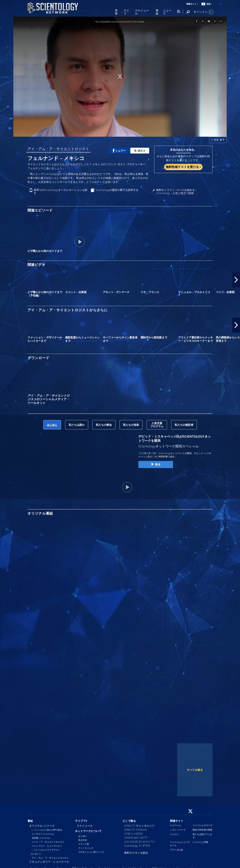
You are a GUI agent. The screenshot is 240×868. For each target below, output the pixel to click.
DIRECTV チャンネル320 (139, 826)
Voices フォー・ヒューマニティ (47, 846)
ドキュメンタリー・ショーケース (49, 862)
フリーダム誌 (176, 850)
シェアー (119, 151)
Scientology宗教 (200, 842)
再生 (156, 464)
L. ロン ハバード (178, 830)
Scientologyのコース (203, 825)
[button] (236, 280)
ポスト (140, 151)
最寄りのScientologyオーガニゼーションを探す (60, 192)
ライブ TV (81, 821)
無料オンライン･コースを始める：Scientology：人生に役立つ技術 (177, 192)
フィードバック (86, 848)
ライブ (126, 12)
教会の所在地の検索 (202, 830)
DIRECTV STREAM (135, 830)
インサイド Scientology (43, 834)
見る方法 (82, 840)
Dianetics (174, 834)
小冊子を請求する (117, 190)
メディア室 (84, 844)
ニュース (167, 12)
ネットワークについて (88, 831)
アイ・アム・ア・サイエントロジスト (58, 149)
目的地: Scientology (41, 838)
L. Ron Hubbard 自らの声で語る (47, 830)
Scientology (176, 825)
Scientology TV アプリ (137, 846)
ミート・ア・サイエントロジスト (48, 842)
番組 (157, 12)
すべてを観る (195, 770)
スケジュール (142, 12)
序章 (116, 12)
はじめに (82, 836)
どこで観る (129, 821)
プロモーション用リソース (91, 852)
